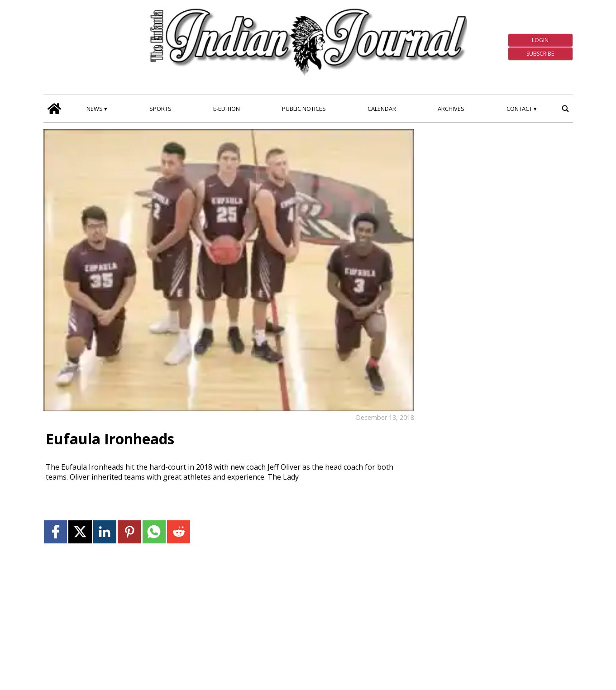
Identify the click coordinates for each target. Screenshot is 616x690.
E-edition (227, 109)
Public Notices (304, 109)
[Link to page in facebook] (55, 532)
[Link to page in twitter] (80, 532)
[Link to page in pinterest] (129, 532)
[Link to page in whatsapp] (154, 532)
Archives (451, 109)
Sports (160, 109)
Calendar (382, 109)
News (95, 109)
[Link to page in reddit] (179, 532)
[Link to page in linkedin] (105, 532)
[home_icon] (55, 108)
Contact (519, 109)
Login (540, 40)
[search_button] (566, 108)
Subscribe (540, 54)
